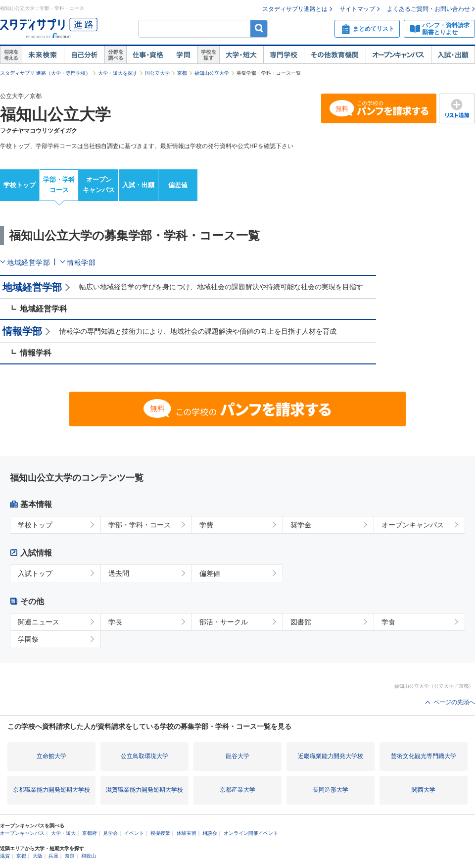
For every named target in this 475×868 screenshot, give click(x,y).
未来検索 (43, 55)
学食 (388, 622)
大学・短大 (241, 55)
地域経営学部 (28, 262)
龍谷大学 (237, 756)
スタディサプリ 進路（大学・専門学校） (45, 73)
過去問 (119, 573)
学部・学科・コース (140, 525)
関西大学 (424, 790)
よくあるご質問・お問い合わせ (428, 9)
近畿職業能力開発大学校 (331, 756)
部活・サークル (224, 622)
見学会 (110, 833)
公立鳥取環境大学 (144, 756)
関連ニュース (39, 622)
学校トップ (20, 185)
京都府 (90, 833)
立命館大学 (51, 756)
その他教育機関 (335, 55)
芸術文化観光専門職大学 (424, 756)
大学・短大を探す (118, 73)
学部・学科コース (59, 185)
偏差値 (178, 185)
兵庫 (53, 856)
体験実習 (187, 833)
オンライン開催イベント (251, 833)
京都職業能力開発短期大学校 (51, 790)
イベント (134, 833)
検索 (259, 28)
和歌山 (89, 856)
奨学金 (301, 525)
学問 (184, 55)
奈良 (70, 856)
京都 (182, 73)
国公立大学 (157, 73)
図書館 (301, 622)
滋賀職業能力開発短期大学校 (144, 790)
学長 (115, 622)
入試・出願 (453, 55)
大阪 (38, 856)
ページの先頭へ (454, 702)
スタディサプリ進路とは (295, 9)
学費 (206, 525)
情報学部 (81, 262)
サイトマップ (357, 9)
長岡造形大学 (331, 790)
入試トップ (35, 573)
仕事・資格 (148, 55)
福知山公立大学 (212, 73)
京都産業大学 (237, 790)
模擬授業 (160, 833)
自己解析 (84, 55)
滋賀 (5, 856)
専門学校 (284, 55)
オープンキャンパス (398, 55)
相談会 (210, 833)
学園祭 (28, 639)
